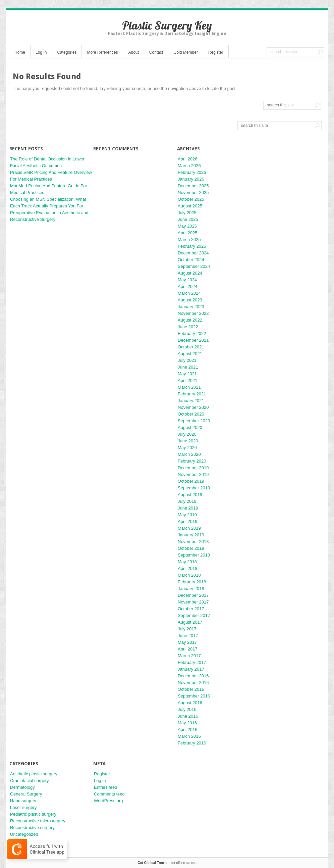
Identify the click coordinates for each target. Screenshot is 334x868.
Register (216, 52)
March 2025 (189, 239)
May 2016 (187, 723)
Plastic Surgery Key (167, 25)
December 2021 (193, 340)
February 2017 (192, 662)
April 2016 (188, 730)
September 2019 (194, 488)
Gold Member (186, 52)
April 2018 (188, 568)
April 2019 (188, 521)
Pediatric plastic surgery (33, 814)
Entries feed (105, 787)
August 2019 (190, 495)
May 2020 (187, 448)
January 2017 (191, 669)
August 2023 (190, 300)
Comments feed (109, 794)
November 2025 (193, 192)
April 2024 (188, 286)
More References (102, 52)
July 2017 (187, 629)
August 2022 (190, 320)
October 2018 (191, 548)
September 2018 (194, 555)
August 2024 (190, 273)
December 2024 (193, 253)
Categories (67, 52)
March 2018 (189, 575)
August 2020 (190, 427)
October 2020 (191, 414)
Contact (156, 52)
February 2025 (192, 246)
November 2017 (193, 602)
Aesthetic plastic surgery (34, 774)
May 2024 (187, 280)
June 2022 (188, 327)
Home (20, 52)
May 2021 (187, 374)
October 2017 (191, 609)
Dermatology (22, 787)
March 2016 (189, 736)
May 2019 (187, 515)
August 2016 (190, 703)
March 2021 (189, 387)
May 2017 (187, 642)
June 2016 (188, 716)
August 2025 (190, 206)
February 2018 (192, 582)
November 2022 (193, 313)
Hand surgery (23, 801)
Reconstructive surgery (32, 828)
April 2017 (188, 649)
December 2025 (193, 186)
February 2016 (192, 743)
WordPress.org (108, 801)
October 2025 (191, 199)
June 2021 (188, 367)
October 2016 (191, 689)
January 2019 (191, 535)
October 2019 (191, 481)
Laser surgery (23, 807)
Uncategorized (24, 834)
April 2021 (188, 380)
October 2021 (191, 347)
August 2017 (190, 622)
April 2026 (188, 159)
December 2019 (193, 468)
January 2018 (191, 589)
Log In (41, 52)
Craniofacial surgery (30, 781)
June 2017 (188, 636)
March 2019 (189, 528)
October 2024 (191, 260)
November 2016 (193, 683)
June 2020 (188, 441)
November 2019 (193, 474)
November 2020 (193, 407)
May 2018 (187, 562)
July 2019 (187, 501)
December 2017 (193, 595)
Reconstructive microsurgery (38, 821)
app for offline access (167, 863)
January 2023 (191, 307)
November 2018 (193, 542)
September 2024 (194, 266)
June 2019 (188, 508)
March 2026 (189, 166)
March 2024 (189, 293)
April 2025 (188, 233)
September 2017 (194, 615)
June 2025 (188, 219)
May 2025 (187, 226)
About (133, 52)
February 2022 (192, 333)
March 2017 (189, 656)
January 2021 (191, 401)
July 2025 (187, 213)
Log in (100, 781)
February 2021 (192, 394)
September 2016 (194, 696)
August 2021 (190, 354)
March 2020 (189, 454)
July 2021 (187, 360)
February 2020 (192, 461)
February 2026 (192, 172)
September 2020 (194, 421)
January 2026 (191, 179)
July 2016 (187, 709)
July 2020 (187, 434)
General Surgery (26, 794)
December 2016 (193, 676)
